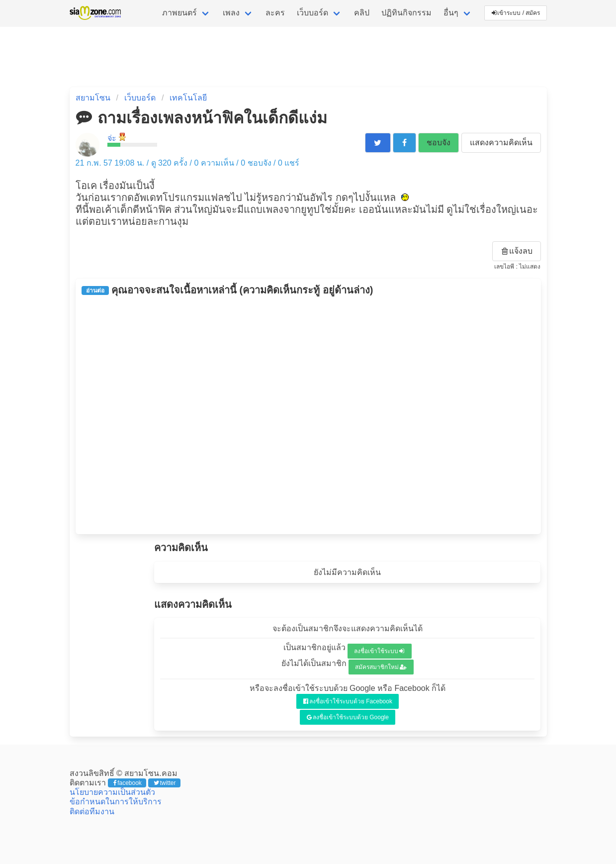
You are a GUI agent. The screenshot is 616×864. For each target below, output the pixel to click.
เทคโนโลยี (188, 98)
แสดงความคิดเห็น (501, 143)
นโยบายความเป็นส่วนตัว (112, 792)
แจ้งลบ (517, 251)
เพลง (231, 13)
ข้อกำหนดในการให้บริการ (116, 802)
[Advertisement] (308, 415)
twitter (165, 783)
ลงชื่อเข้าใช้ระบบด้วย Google (348, 717)
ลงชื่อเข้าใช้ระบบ (379, 651)
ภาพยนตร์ (179, 13)
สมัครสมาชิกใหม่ (381, 667)
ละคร (275, 13)
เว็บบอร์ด (312, 13)
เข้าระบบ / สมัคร (516, 13)
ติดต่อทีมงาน (92, 812)
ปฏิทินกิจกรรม (406, 13)
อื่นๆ (451, 13)
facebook (128, 783)
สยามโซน (93, 98)
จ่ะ (112, 138)
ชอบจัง (439, 143)
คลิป (362, 13)
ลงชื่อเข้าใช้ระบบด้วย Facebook (348, 701)
